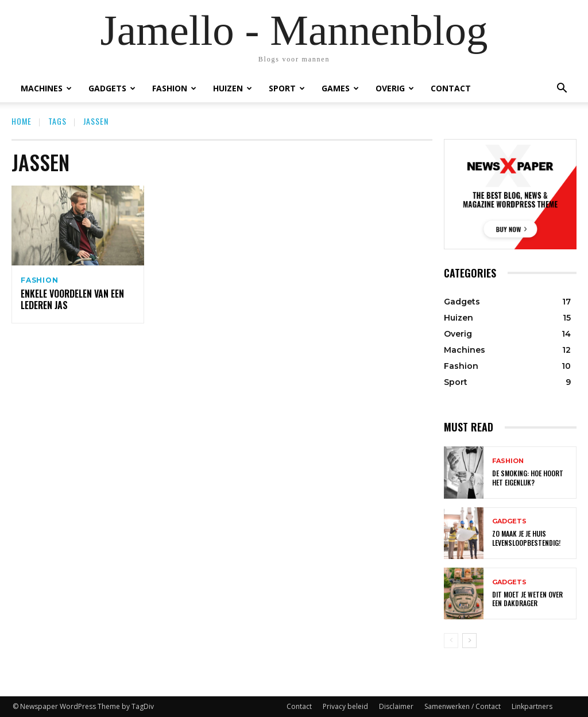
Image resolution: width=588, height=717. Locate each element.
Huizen (233, 88)
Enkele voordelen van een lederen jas (72, 301)
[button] (562, 88)
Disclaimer (396, 706)
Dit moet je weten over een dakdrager (527, 599)
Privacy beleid (345, 706)
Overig (395, 88)
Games (340, 88)
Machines (46, 88)
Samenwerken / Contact (463, 706)
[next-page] (469, 641)
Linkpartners (532, 706)
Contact (451, 88)
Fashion (174, 88)
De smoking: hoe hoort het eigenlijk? (528, 478)
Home (22, 121)
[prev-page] (451, 641)
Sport (287, 88)
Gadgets (112, 88)
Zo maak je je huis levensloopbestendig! (526, 538)
